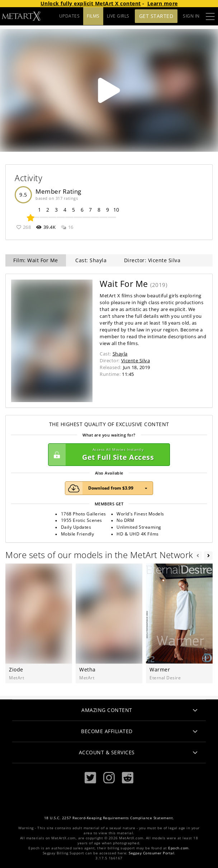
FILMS (93, 16)
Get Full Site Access (107, 455)
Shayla (120, 354)
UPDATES (70, 16)
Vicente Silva (136, 360)
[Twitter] (90, 778)
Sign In (191, 16)
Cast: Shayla (91, 260)
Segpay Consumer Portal (151, 853)
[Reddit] (128, 778)
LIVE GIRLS (118, 16)
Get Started (156, 16)
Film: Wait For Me (36, 260)
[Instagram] (109, 778)
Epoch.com (178, 848)
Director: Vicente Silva (152, 260)
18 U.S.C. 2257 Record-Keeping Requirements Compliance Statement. (109, 818)
